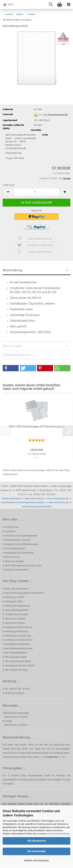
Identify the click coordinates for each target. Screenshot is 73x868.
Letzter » (32, 14)
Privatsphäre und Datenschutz (19, 553)
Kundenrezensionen (17, 355)
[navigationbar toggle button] (69, 4)
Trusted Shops (12, 527)
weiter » (20, 14)
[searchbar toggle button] (51, 4)
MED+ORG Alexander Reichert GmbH (23, 566)
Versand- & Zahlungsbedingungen (21, 536)
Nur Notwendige (37, 851)
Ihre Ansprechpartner (15, 549)
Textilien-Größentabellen (17, 570)
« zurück (9, 14)
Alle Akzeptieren (37, 841)
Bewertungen (12, 346)
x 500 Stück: (9, 185)
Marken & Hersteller (14, 561)
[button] (8, 192)
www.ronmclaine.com (59, 502)
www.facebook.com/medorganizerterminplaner (23, 502)
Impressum (10, 531)
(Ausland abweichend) (58, 115)
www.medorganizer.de (58, 499)
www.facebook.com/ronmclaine (36, 507)
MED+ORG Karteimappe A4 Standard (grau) (36, 427)
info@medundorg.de (12, 499)
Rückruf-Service (13, 557)
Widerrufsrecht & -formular (18, 540)
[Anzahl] (36, 192)
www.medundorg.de (34, 499)
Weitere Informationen (36, 861)
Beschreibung (12, 270)
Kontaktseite (51, 757)
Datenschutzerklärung (58, 834)
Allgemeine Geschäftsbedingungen (22, 544)
